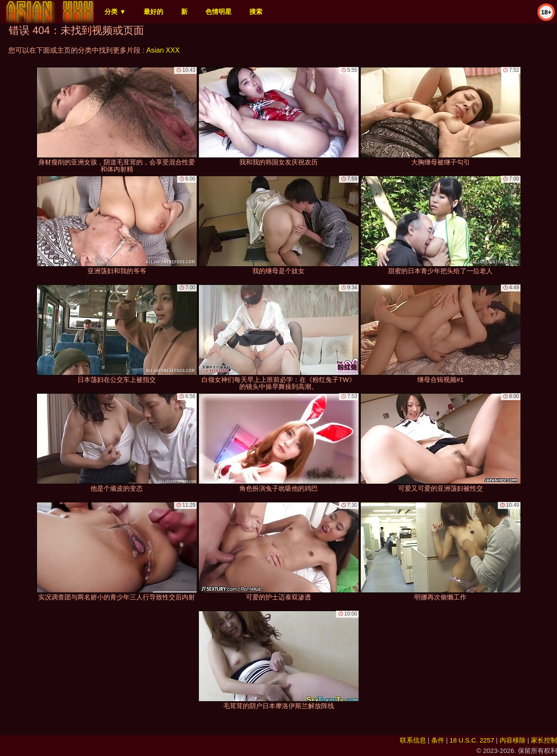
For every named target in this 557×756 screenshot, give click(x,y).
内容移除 (513, 740)
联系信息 (413, 740)
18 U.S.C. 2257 (472, 740)
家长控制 (544, 740)
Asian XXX (163, 50)
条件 (438, 740)
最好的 (153, 12)
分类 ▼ (115, 12)
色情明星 (218, 12)
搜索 (256, 12)
